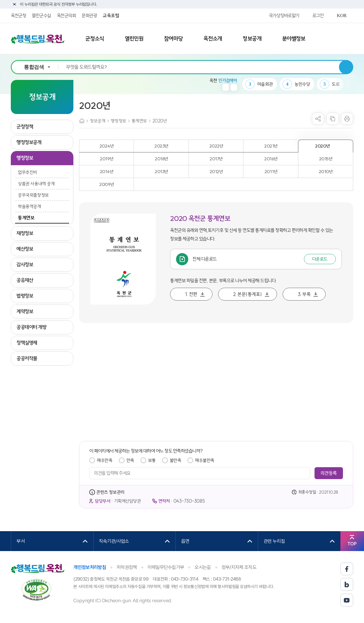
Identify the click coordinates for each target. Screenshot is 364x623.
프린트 (347, 119)
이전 (226, 87)
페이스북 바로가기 (347, 569)
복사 (333, 119)
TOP (352, 544)
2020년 (160, 121)
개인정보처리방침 (90, 567)
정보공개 (98, 121)
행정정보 (119, 121)
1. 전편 (191, 294)
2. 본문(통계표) (248, 294)
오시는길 (203, 567)
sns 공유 (318, 119)
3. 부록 (304, 294)
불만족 (176, 460)
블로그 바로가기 (347, 584)
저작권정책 (127, 567)
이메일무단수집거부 (166, 567)
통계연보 (139, 121)
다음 (234, 87)
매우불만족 (205, 460)
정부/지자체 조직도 (239, 567)
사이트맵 (339, 39)
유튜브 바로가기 (347, 600)
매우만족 (105, 460)
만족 (130, 460)
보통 (152, 460)
